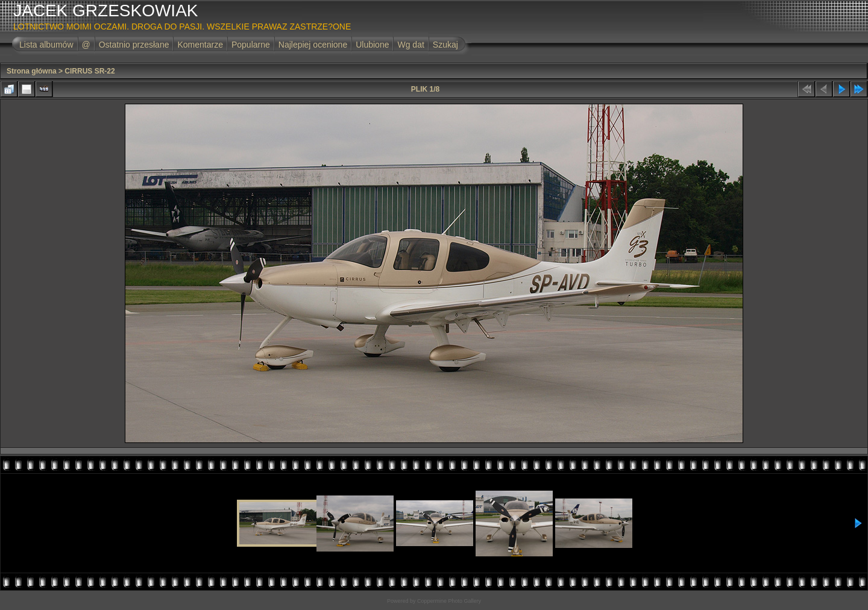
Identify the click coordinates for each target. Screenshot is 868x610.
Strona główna (32, 71)
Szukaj (445, 45)
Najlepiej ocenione (313, 45)
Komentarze (200, 45)
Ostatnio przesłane (134, 45)
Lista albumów (46, 45)
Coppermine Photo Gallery (449, 601)
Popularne (251, 45)
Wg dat (410, 45)
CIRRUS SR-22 (90, 71)
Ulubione (372, 45)
